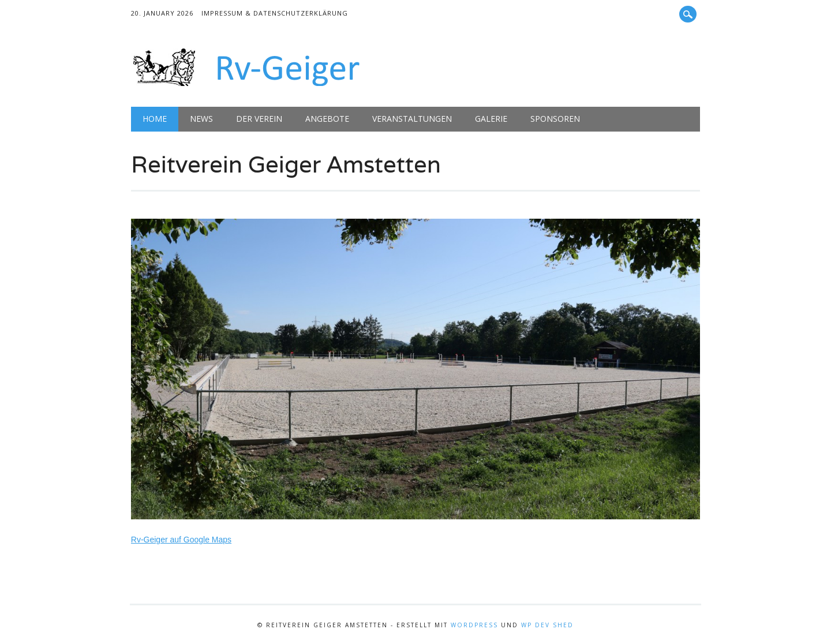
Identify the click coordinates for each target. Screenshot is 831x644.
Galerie (491, 119)
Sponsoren (555, 119)
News (201, 119)
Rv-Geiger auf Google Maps (181, 540)
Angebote (327, 119)
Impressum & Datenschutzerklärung (275, 13)
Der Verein (259, 119)
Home (155, 119)
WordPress (474, 625)
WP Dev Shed (547, 625)
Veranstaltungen (412, 119)
